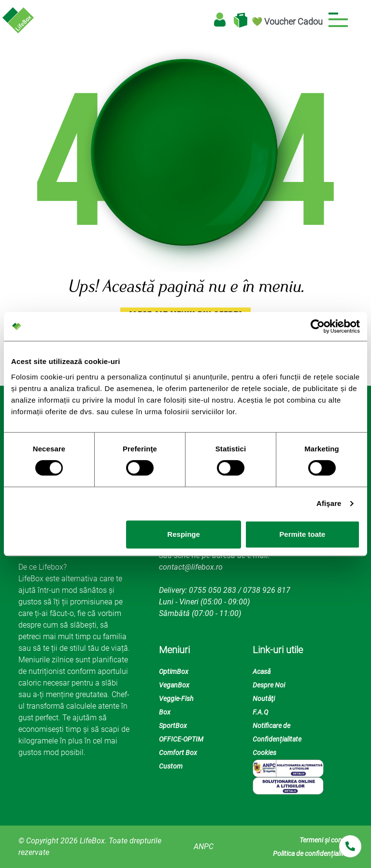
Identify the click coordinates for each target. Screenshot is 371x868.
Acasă (262, 672)
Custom (171, 766)
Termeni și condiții (326, 840)
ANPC (204, 847)
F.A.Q (260, 712)
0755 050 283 (213, 590)
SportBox (173, 726)
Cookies (264, 753)
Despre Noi (269, 685)
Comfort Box (178, 753)
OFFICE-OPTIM (181, 739)
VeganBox (174, 685)
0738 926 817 (267, 590)
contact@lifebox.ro (191, 567)
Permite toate (302, 534)
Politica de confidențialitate (313, 854)
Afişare (329, 503)
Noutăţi (264, 699)
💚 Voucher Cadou (287, 21)
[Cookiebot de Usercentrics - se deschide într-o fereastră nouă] (318, 326)
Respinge (184, 534)
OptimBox (174, 672)
